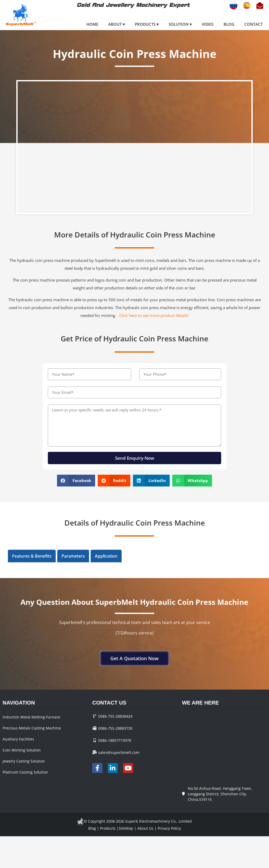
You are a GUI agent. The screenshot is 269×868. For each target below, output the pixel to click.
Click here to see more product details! (154, 315)
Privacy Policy (169, 828)
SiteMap (126, 828)
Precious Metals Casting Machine (32, 728)
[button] (76, 481)
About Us (145, 828)
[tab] (32, 556)
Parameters (73, 556)
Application (106, 556)
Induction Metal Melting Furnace (31, 717)
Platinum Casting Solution (25, 772)
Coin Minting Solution (22, 750)
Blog (92, 828)
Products (108, 828)
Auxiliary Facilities (18, 739)
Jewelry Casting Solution (24, 761)
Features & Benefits (32, 556)
